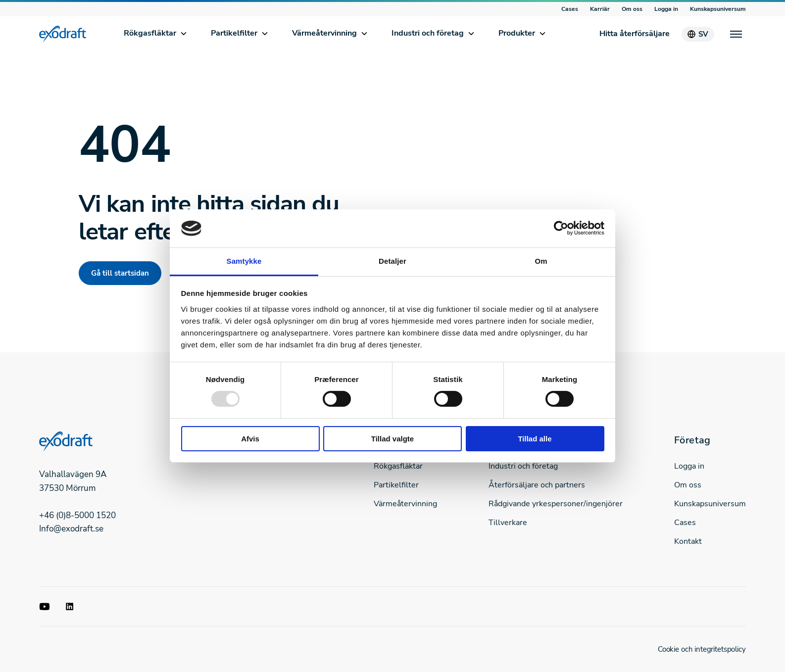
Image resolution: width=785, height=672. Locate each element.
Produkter (517, 33)
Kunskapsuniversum (718, 9)
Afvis (250, 439)
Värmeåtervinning (324, 33)
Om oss (632, 9)
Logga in (666, 9)
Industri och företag (428, 33)
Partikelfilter (234, 33)
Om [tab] (541, 261)
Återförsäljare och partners (537, 485)
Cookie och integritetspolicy (702, 649)
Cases (570, 9)
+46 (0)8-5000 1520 (77, 515)
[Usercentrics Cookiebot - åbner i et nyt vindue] (561, 228)
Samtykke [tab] (244, 261)
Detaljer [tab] (392, 261)
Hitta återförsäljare (635, 34)
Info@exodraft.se (71, 529)
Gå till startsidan (120, 273)
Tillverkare (508, 523)
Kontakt (688, 541)
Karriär (600, 9)
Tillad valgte (392, 439)
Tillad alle (535, 439)
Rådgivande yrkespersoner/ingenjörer (556, 504)
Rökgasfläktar (150, 33)
